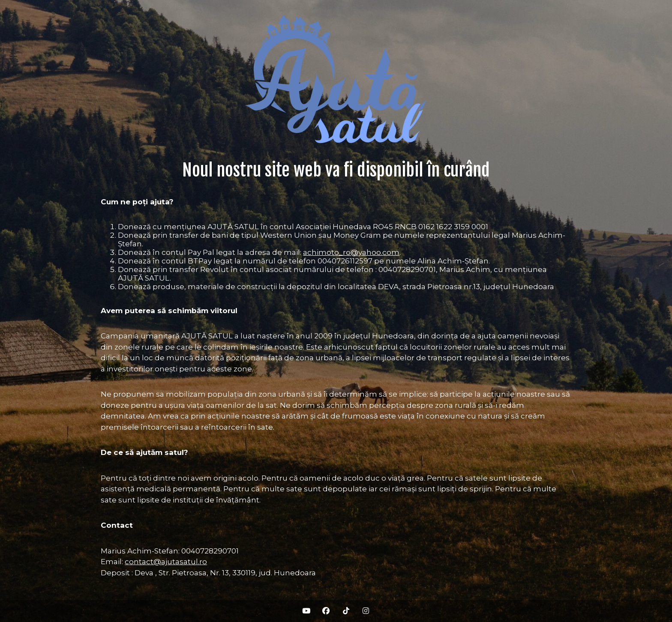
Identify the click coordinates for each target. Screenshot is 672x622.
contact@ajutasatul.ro (166, 562)
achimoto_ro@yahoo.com (351, 252)
